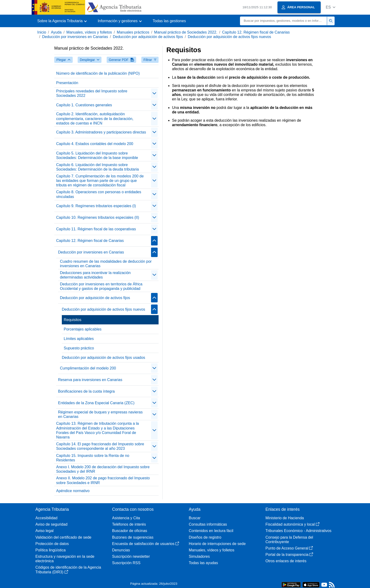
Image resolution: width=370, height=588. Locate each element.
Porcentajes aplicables (83, 329)
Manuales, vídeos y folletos (89, 32)
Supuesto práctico (79, 348)
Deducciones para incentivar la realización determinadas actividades (95, 275)
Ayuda (56, 32)
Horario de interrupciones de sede (217, 544)
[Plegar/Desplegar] (154, 93)
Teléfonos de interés (129, 524)
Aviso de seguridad (51, 524)
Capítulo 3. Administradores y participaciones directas (101, 132)
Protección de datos (52, 544)
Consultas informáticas (208, 524)
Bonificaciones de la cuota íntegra (86, 391)
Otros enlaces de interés (286, 561)
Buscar (195, 518)
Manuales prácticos (133, 32)
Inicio (42, 32)
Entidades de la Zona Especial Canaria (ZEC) (96, 403)
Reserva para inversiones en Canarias (90, 380)
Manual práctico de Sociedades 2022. (186, 32)
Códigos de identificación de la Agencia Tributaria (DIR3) (68, 570)
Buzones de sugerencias (133, 537)
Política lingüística (50, 550)
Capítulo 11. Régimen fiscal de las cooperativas (96, 229)
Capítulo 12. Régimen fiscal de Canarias (256, 32)
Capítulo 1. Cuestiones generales (84, 105)
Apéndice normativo (73, 491)
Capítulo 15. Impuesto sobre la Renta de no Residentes (93, 458)
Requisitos (73, 320)
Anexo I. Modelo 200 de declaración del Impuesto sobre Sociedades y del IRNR (103, 469)
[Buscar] (284, 21)
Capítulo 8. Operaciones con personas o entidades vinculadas (99, 194)
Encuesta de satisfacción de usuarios (146, 544)
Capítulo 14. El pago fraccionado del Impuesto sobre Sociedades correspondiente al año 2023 (100, 446)
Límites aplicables (79, 339)
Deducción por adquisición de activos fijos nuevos (229, 37)
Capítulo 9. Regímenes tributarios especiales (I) (96, 206)
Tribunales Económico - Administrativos (299, 531)
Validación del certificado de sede (63, 537)
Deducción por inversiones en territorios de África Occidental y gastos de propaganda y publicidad (101, 286)
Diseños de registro (205, 537)
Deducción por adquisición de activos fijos (148, 37)
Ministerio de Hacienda (285, 518)
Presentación (67, 83)
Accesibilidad (46, 518)
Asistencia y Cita (126, 518)
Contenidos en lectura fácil (211, 531)
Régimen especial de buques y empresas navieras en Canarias (100, 414)
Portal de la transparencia (289, 555)
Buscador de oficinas (130, 531)
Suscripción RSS (126, 563)
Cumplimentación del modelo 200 (88, 368)
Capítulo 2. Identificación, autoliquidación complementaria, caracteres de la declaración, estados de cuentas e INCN (95, 118)
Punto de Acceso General (289, 548)
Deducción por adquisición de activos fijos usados (103, 358)
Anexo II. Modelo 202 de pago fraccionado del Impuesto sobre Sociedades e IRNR (103, 480)
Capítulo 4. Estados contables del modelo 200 (95, 144)
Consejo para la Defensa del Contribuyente (289, 540)
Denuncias (121, 550)
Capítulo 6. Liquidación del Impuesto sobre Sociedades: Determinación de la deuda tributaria (97, 167)
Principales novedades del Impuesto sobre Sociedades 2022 (92, 93)
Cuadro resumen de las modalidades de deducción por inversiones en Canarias (106, 264)
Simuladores (199, 556)
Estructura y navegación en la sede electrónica (65, 559)
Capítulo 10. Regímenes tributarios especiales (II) (98, 217)
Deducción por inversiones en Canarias (75, 37)
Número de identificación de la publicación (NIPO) (98, 73)
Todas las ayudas (203, 563)
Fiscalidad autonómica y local (292, 524)
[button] (330, 7)
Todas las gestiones (169, 21)
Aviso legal (44, 531)
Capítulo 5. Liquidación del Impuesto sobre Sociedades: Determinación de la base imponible (97, 155)
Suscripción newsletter (131, 556)
